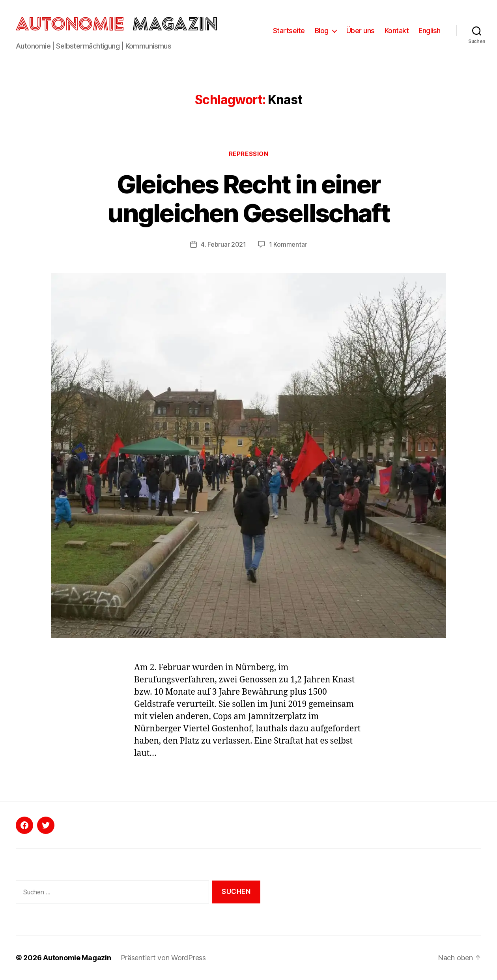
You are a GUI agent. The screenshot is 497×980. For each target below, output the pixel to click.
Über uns (361, 31)
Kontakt (397, 31)
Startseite (289, 31)
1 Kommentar (288, 244)
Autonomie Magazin (77, 958)
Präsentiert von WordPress (163, 958)
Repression (249, 154)
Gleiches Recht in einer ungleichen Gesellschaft (248, 199)
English (430, 31)
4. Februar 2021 (223, 244)
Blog (322, 31)
